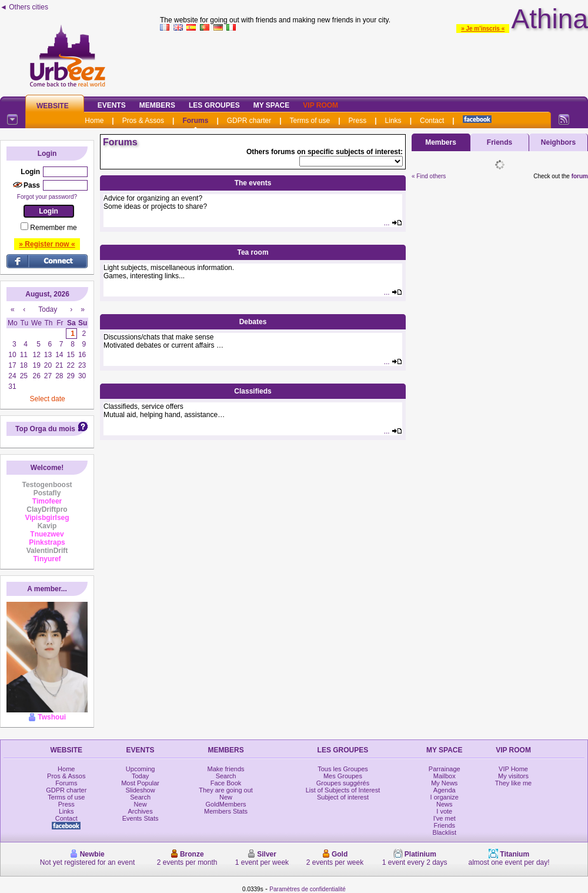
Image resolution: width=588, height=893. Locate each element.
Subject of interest (343, 797)
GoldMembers (226, 804)
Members (157, 105)
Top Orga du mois (45, 429)
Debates (253, 322)
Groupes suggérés (343, 783)
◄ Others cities (24, 7)
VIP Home (513, 769)
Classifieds (253, 391)
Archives (141, 811)
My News (444, 783)
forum (580, 176)
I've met (445, 818)
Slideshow (141, 790)
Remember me (53, 228)
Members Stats (226, 811)
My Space (272, 105)
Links (393, 121)
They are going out (226, 790)
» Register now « (47, 244)
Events (112, 105)
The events (253, 183)
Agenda (445, 790)
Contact (432, 121)
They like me (513, 783)
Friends (500, 142)
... (393, 223)
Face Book (226, 783)
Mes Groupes (343, 776)
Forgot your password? (47, 197)
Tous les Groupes (343, 769)
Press (358, 121)
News (445, 804)
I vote (444, 811)
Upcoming (141, 769)
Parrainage (445, 769)
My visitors (513, 776)
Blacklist (445, 832)
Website (53, 106)
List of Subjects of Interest (343, 790)
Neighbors (558, 142)
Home (94, 121)
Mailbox (445, 776)
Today (140, 776)
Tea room (253, 252)
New (141, 804)
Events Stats (141, 818)
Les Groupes (214, 105)
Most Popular (140, 783)
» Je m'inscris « (483, 29)
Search (140, 797)
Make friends (226, 769)
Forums (195, 121)
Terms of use (310, 121)
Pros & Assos (143, 121)
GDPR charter (249, 121)
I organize (445, 797)
